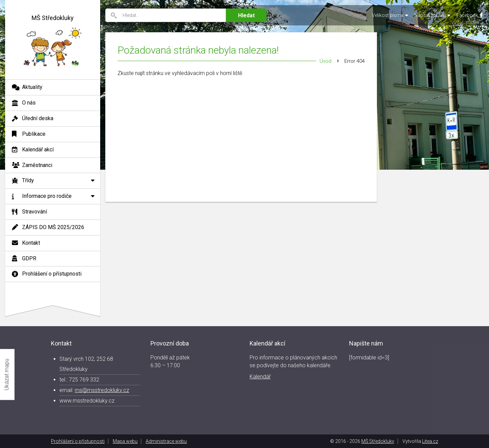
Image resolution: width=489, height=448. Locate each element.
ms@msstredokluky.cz (102, 390)
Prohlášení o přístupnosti (78, 441)
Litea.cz (430, 441)
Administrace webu (166, 441)
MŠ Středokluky (378, 441)
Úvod (325, 61)
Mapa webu (125, 441)
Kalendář (260, 377)
